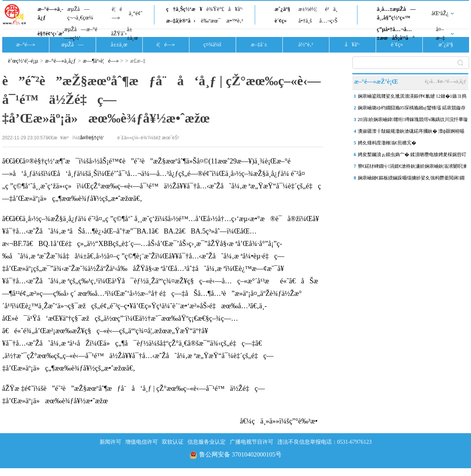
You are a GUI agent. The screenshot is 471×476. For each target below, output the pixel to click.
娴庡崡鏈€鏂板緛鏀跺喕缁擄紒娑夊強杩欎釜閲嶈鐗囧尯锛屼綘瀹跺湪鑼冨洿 (411, 179)
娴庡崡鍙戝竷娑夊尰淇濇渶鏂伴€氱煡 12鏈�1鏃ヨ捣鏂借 (412, 98)
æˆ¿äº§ (282, 9)
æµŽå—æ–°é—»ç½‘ (81, 34)
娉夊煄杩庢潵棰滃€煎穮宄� (387, 143)
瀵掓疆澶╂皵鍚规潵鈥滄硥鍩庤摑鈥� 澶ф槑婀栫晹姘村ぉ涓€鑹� (411, 133)
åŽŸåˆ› (119, 34)
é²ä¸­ (331, 9)
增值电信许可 (142, 442)
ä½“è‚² (306, 45)
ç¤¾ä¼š (212, 45)
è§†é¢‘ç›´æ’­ (51, 34)
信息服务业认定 (207, 442)
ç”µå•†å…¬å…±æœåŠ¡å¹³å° (396, 34)
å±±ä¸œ (132, 34)
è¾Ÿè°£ (215, 9)
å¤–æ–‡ (440, 34)
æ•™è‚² (235, 21)
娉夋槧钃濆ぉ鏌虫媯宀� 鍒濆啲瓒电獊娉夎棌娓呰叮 (412, 155)
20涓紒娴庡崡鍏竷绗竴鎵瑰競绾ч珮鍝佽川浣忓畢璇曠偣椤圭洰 (413, 121)
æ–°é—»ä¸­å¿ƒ (51, 13)
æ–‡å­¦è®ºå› (181, 21)
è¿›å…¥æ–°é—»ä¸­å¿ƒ (445, 81)
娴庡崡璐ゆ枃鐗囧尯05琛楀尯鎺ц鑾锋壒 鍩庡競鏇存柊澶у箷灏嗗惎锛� (412, 109)
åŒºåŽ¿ (440, 13)
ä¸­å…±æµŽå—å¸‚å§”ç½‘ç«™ (396, 13)
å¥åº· (236, 9)
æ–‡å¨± (259, 45)
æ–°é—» (25, 45)
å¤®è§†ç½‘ (92, 138)
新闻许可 (110, 442)
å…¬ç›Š (328, 21)
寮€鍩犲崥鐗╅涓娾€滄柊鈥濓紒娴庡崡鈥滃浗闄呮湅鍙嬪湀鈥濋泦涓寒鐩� (412, 168)
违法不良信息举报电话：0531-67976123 (325, 442)
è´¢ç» (283, 21)
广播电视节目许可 (252, 442)
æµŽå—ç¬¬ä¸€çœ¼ (80, 13)
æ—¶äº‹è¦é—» (101, 61)
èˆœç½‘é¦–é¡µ (23, 61)
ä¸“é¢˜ (136, 13)
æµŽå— (72, 45)
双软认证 (173, 442)
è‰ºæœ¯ (211, 21)
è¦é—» (117, 13)
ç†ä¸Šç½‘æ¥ (184, 9)
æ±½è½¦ (307, 9)
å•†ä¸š (305, 21)
